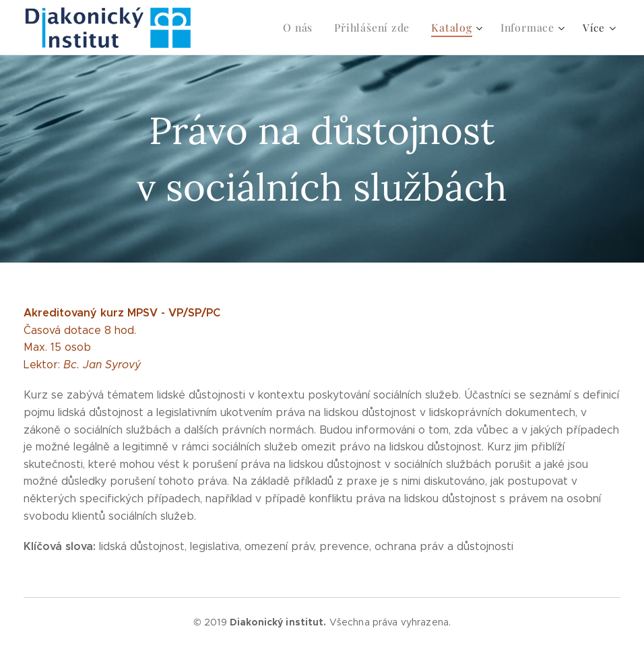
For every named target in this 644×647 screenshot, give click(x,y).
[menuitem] (257, 28)
